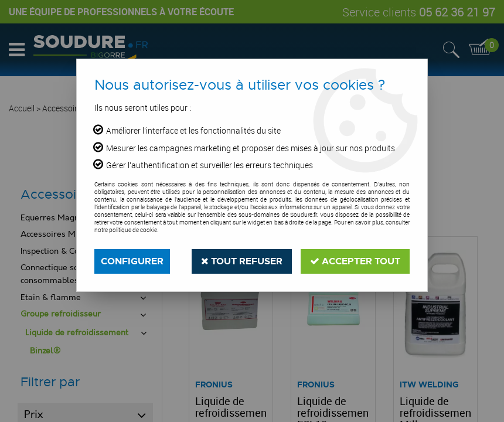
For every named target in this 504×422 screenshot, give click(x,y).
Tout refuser (242, 261)
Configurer (132, 261)
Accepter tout (355, 261)
